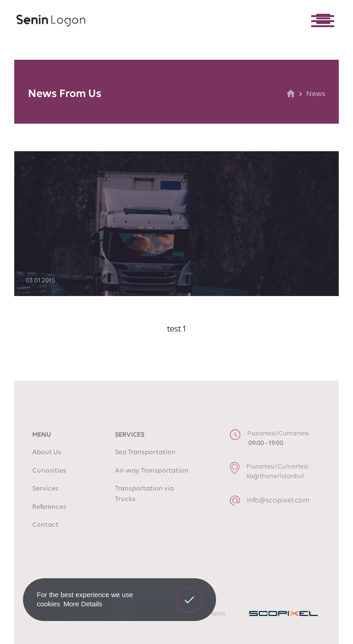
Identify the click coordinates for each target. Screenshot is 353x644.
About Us (47, 453)
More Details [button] (83, 604)
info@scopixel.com (278, 501)
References (49, 507)
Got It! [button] (189, 593)
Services (45, 489)
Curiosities (49, 471)
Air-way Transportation (152, 471)
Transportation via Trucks (144, 494)
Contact (45, 525)
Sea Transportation (145, 453)
